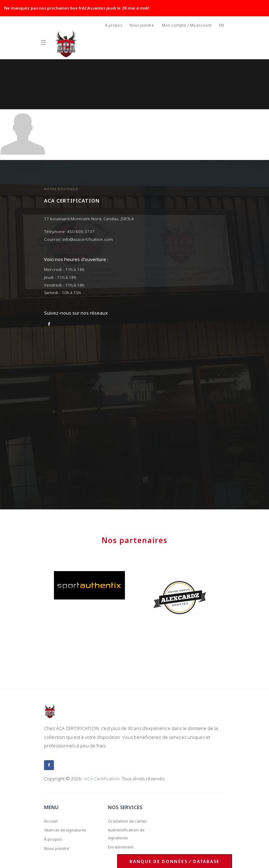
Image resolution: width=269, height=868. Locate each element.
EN (221, 25)
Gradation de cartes (127, 821)
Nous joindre (142, 25)
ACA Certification (102, 779)
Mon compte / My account (187, 25)
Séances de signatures (65, 830)
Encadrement (121, 847)
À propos (114, 25)
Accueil (51, 821)
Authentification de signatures (126, 834)
